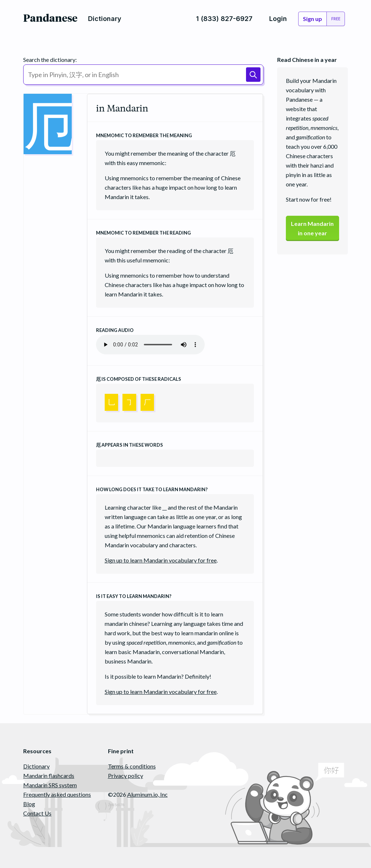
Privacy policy (126, 776)
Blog (29, 804)
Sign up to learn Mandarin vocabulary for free (161, 560)
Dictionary (36, 766)
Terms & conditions (132, 766)
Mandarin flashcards (49, 776)
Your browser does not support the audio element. (150, 345)
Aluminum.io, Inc (147, 794)
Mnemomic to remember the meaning (144, 135)
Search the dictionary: (50, 60)
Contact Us (37, 813)
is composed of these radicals (139, 379)
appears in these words (130, 445)
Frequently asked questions (57, 794)
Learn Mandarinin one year (312, 228)
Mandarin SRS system (50, 785)
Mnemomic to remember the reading (143, 233)
